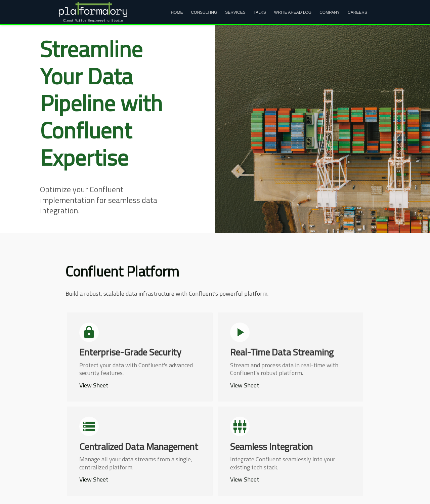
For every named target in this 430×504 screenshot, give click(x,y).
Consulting (204, 12)
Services (235, 12)
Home (177, 12)
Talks (260, 12)
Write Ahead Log (293, 12)
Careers (357, 12)
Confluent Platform (122, 271)
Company (330, 12)
